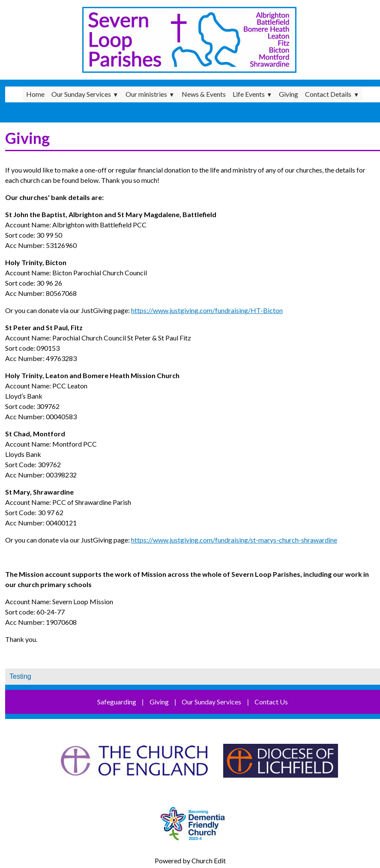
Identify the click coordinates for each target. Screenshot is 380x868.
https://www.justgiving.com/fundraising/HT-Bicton (207, 310)
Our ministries (146, 94)
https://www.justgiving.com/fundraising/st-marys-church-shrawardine (234, 540)
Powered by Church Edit (190, 861)
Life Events (249, 94)
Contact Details (328, 94)
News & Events (204, 94)
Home (35, 94)
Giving (289, 94)
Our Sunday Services (81, 94)
